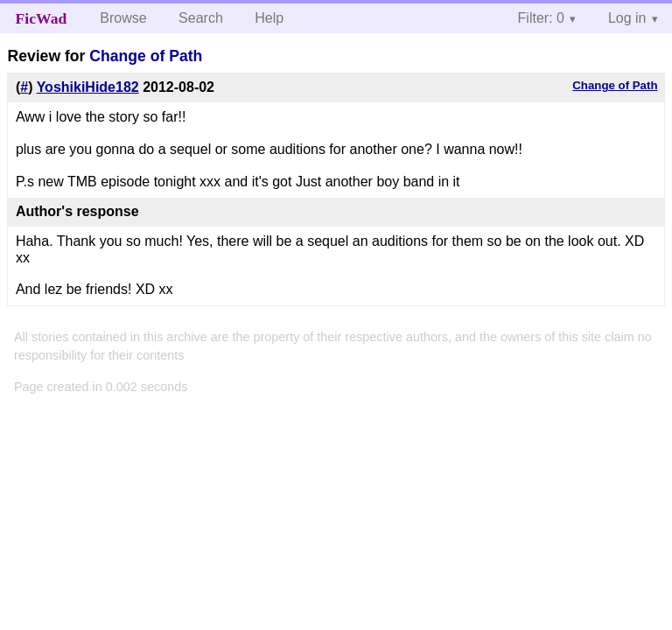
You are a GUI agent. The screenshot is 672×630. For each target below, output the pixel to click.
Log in (627, 18)
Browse (123, 18)
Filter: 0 (541, 18)
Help (269, 18)
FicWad (42, 18)
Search (201, 18)
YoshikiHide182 (88, 87)
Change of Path (146, 56)
